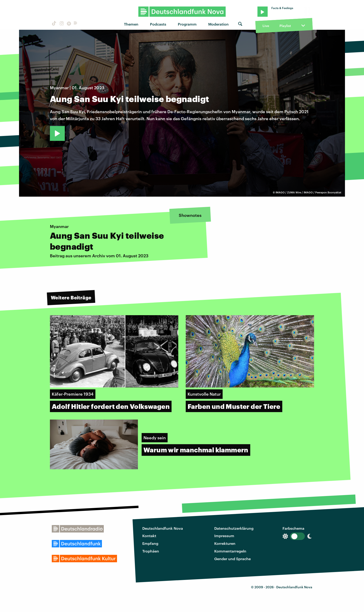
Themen (131, 24)
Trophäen (151, 551)
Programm (187, 24)
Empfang (150, 543)
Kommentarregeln (230, 551)
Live (266, 26)
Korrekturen (225, 543)
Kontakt (149, 536)
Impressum (224, 536)
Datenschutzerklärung (234, 528)
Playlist (285, 26)
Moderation (218, 24)
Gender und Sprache (232, 559)
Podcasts (158, 24)
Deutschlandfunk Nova (163, 528)
